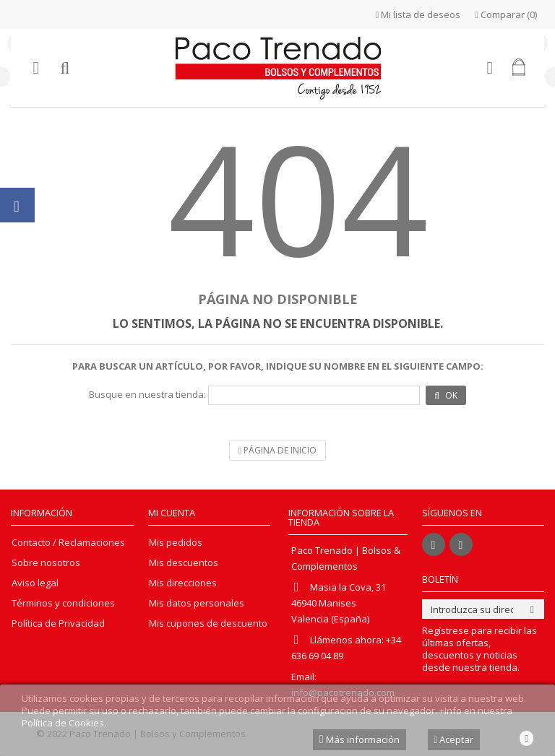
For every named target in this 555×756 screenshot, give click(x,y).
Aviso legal (35, 583)
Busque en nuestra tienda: (147, 395)
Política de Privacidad (58, 624)
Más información (360, 739)
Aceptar (454, 739)
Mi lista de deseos (418, 14)
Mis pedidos (176, 543)
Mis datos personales (197, 603)
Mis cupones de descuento (208, 624)
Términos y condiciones (63, 603)
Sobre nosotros (46, 563)
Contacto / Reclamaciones (68, 543)
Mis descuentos (184, 563)
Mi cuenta (172, 513)
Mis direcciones (183, 583)
